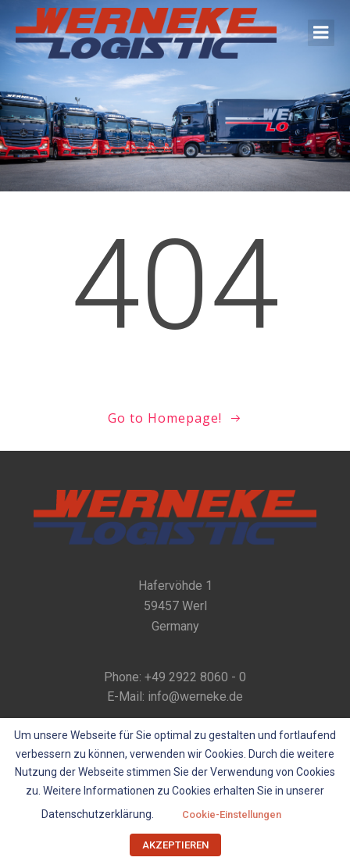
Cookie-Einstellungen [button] (232, 814)
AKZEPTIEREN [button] (175, 845)
